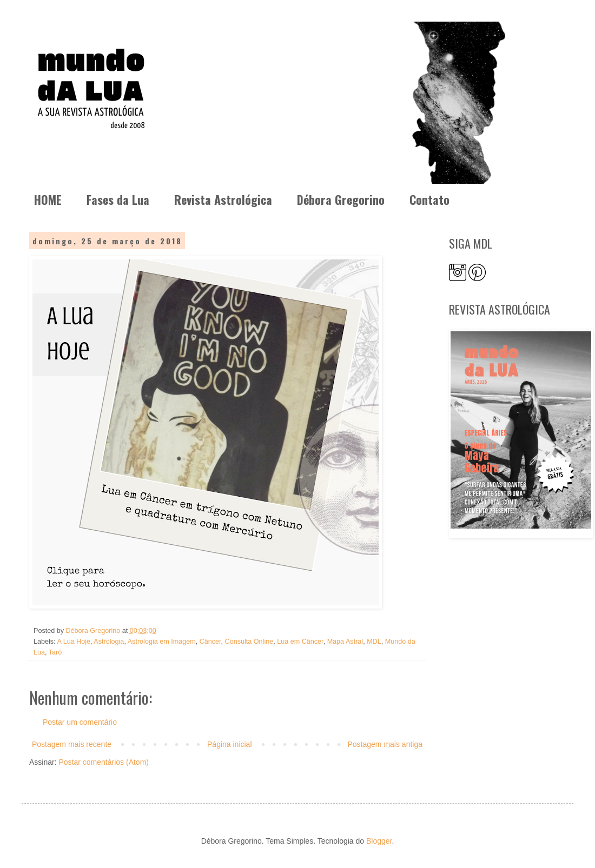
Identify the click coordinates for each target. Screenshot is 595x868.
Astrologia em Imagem (162, 642)
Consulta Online (249, 642)
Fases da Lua (118, 199)
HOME (48, 199)
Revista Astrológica (223, 199)
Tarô (55, 652)
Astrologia (109, 642)
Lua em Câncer (300, 642)
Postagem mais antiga (385, 744)
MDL (374, 642)
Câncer (210, 642)
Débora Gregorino (341, 199)
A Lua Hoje (74, 642)
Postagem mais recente (72, 744)
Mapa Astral (345, 642)
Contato (429, 199)
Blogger (379, 841)
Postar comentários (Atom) (104, 762)
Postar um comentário (80, 722)
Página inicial (230, 744)
